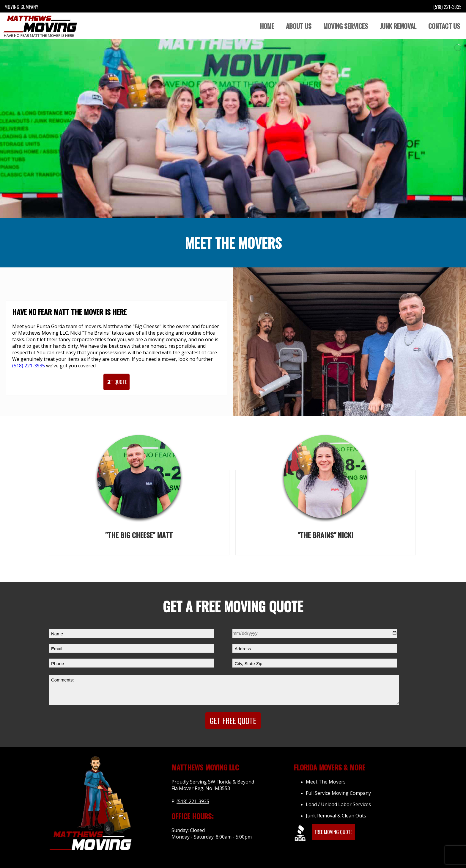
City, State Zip (249, 663)
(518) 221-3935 (447, 7)
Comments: (63, 680)
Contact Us (444, 26)
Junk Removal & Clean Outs (336, 816)
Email (57, 649)
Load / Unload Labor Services (338, 804)
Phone (58, 663)
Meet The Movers (326, 782)
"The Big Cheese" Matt (139, 535)
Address (243, 649)
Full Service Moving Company (338, 793)
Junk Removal (398, 26)
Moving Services (346, 26)
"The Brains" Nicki (325, 535)
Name (57, 634)
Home (267, 26)
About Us (299, 26)
